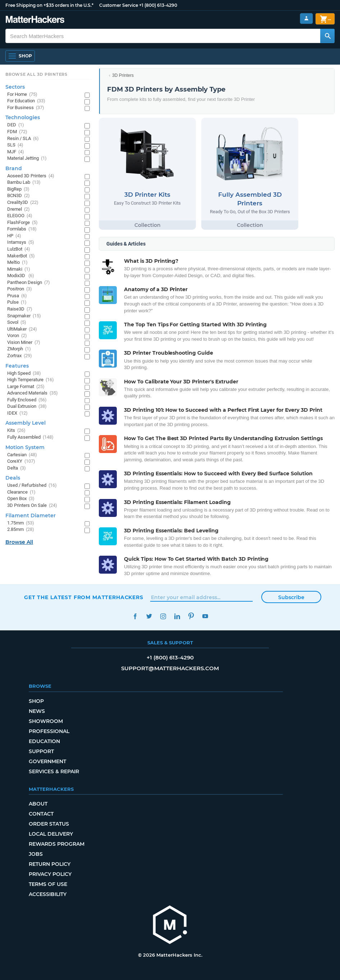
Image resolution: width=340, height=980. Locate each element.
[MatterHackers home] (35, 20)
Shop (36, 701)
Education (44, 741)
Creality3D (23, 203)
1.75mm (21, 523)
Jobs (36, 854)
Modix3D (21, 276)
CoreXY (21, 461)
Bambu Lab (24, 183)
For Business (26, 108)
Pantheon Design (29, 283)
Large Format (26, 387)
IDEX (17, 413)
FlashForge (22, 223)
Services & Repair (54, 771)
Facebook (135, 616)
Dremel (19, 209)
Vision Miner (24, 343)
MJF (16, 152)
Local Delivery (51, 834)
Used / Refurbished (32, 486)
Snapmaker (24, 316)
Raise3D (20, 309)
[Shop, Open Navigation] (20, 56)
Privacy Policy (50, 874)
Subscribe (291, 597)
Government (47, 761)
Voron (17, 336)
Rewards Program (57, 844)
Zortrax (20, 356)
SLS (15, 145)
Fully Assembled (30, 437)
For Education (26, 101)
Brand (14, 168)
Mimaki (19, 269)
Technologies (23, 117)
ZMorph (19, 349)
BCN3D (19, 196)
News (37, 711)
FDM (17, 132)
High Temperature (31, 380)
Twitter (149, 616)
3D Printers (123, 75)
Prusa (17, 296)
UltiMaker (22, 329)
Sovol (17, 323)
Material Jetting (27, 158)
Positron (20, 289)
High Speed (24, 374)
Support (41, 751)
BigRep (18, 189)
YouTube (205, 616)
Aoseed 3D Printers (31, 176)
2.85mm (21, 530)
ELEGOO (20, 216)
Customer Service (119, 5)
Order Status (49, 824)
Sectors (15, 87)
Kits (16, 431)
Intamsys (21, 242)
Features (17, 366)
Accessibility (48, 894)
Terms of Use (48, 884)
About (38, 804)
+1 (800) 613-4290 (158, 5)
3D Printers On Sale (32, 506)
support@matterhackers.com (170, 668)
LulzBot (19, 249)
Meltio (17, 263)
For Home (22, 95)
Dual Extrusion (27, 407)
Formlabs (22, 229)
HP (14, 236)
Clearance (21, 492)
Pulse (17, 302)
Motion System (25, 447)
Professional (49, 731)
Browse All (19, 542)
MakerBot (21, 256)
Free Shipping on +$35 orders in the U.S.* (49, 5)
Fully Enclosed (27, 400)
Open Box (21, 499)
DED (16, 125)
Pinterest (191, 616)
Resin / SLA (23, 139)
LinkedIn (177, 616)
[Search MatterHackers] (327, 36)
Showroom (46, 721)
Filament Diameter (31, 515)
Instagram (163, 616)
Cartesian (22, 455)
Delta (17, 468)
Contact (41, 814)
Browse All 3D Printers (36, 74)
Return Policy (50, 864)
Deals (13, 478)
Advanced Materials (33, 393)
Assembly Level (26, 423)
